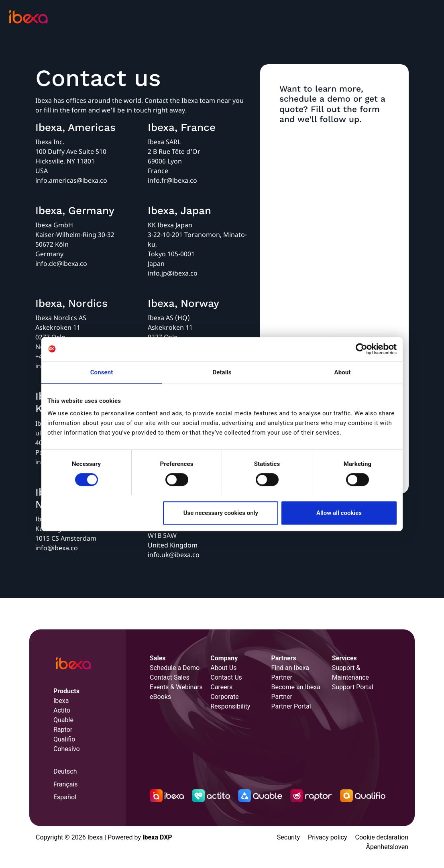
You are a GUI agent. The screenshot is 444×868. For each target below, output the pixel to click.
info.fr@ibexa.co (172, 180)
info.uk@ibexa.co (174, 555)
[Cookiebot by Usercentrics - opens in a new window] (362, 349)
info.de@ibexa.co (61, 263)
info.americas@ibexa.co (71, 180)
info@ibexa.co (57, 548)
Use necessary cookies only (221, 513)
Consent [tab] (102, 372)
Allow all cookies (339, 513)
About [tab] (343, 372)
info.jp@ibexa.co (173, 273)
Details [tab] (222, 372)
